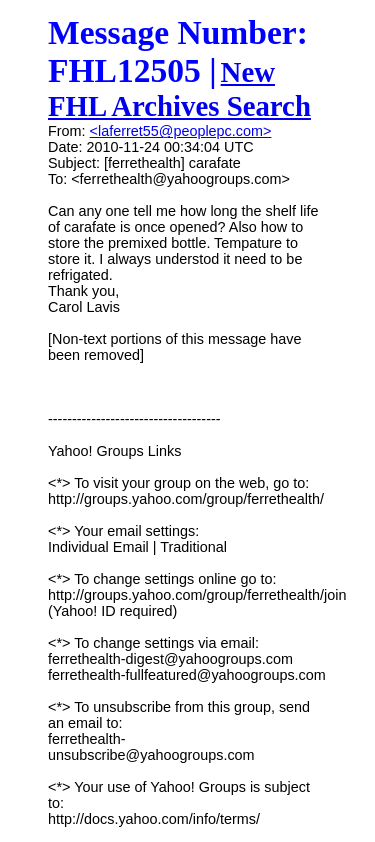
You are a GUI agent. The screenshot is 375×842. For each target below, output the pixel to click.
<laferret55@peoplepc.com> (181, 131)
